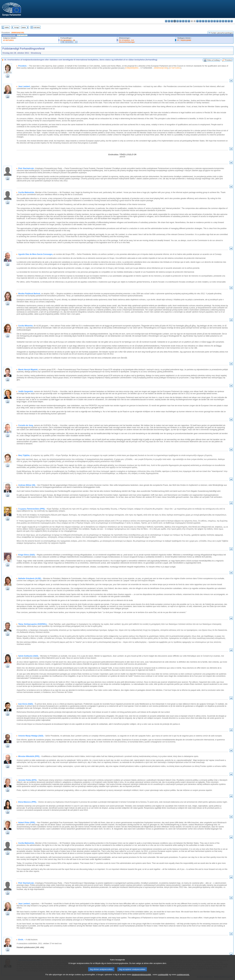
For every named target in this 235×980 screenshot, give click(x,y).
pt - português (217, 21)
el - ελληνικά (183, 21)
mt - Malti (209, 21)
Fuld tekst (37, 27)
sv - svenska (232, 21)
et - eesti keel (180, 21)
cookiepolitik (163, 975)
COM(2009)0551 (132, 68)
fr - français (189, 21)
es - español (169, 21)
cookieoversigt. (183, 975)
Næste (24, 27)
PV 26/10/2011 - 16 (68, 40)
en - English (186, 21)
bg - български (166, 21)
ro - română (220, 21)
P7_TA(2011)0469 (184, 40)
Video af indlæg (213, 60)
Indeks (7, 27)
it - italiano (197, 21)
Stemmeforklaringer (127, 42)
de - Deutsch (178, 21)
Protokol (228, 60)
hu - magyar (206, 21)
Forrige (16, 27)
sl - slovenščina (226, 21)
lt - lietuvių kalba (203, 21)
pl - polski (215, 21)
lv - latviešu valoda (200, 21)
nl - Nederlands (212, 21)
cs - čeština (172, 21)
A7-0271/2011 (8, 40)
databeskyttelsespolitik (141, 975)
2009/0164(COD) (18, 33)
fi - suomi (229, 21)
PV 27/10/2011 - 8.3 (126, 40)
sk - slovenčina (223, 21)
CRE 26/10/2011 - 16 (69, 42)
